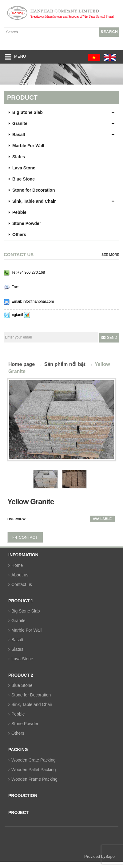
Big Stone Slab (26, 611)
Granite (18, 621)
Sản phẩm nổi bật (65, 364)
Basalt (17, 640)
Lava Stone (22, 659)
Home (17, 565)
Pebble (18, 714)
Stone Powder (25, 724)
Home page (22, 364)
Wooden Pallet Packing (34, 770)
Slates (17, 649)
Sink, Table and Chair (32, 704)
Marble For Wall (26, 630)
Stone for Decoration (31, 695)
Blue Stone (22, 685)
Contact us (22, 584)
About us (20, 575)
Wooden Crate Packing (34, 760)
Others (18, 733)
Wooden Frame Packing (34, 779)
